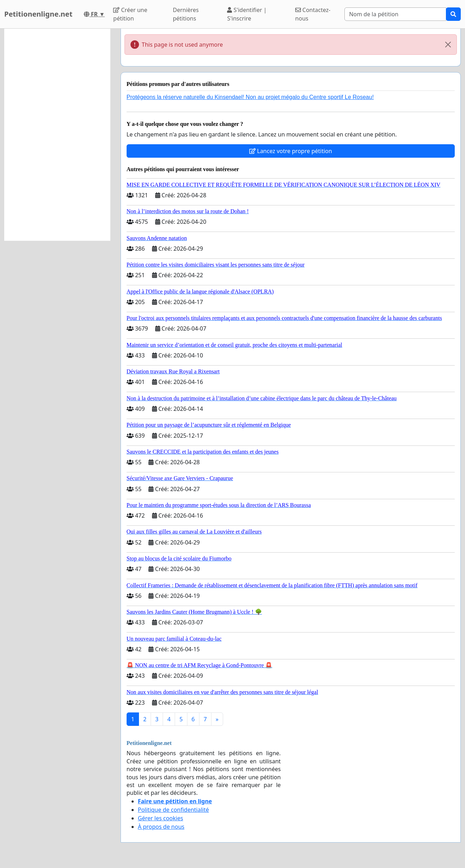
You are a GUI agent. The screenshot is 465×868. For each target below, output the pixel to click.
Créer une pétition (130, 14)
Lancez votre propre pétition (291, 151)
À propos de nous (161, 827)
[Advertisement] (57, 135)
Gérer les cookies (161, 818)
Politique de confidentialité (173, 810)
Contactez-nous (313, 14)
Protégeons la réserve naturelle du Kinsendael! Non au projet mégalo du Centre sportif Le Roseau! (250, 97)
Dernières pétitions (186, 14)
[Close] (448, 45)
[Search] (395, 14)
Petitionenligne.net (38, 14)
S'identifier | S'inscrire (247, 14)
